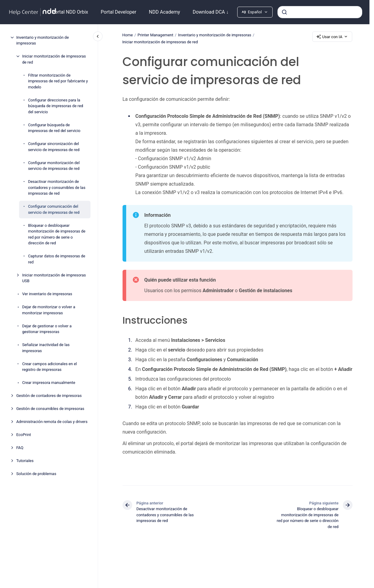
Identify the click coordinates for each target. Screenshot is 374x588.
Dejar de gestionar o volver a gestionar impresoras (47, 329)
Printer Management (156, 35)
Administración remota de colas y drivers (52, 422)
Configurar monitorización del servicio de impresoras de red (54, 166)
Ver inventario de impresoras (47, 294)
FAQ (20, 448)
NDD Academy (164, 12)
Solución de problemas (36, 474)
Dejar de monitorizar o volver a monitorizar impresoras (49, 310)
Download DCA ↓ (211, 12)
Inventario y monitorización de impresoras (43, 40)
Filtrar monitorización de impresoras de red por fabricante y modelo (58, 81)
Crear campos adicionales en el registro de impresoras (49, 367)
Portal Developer (119, 12)
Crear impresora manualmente (49, 383)
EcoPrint (24, 435)
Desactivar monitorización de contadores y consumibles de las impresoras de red (57, 187)
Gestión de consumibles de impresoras (50, 409)
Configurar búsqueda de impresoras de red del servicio (54, 128)
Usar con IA (332, 37)
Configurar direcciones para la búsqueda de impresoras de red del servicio (56, 106)
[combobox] (320, 12)
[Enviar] (284, 12)
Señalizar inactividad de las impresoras (46, 348)
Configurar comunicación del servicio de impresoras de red (54, 209)
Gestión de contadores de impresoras (49, 396)
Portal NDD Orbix (70, 12)
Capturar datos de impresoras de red (57, 259)
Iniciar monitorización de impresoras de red (54, 59)
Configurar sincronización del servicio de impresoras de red (54, 147)
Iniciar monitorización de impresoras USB (54, 278)
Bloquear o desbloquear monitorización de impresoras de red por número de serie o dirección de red (57, 234)
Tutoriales (25, 461)
